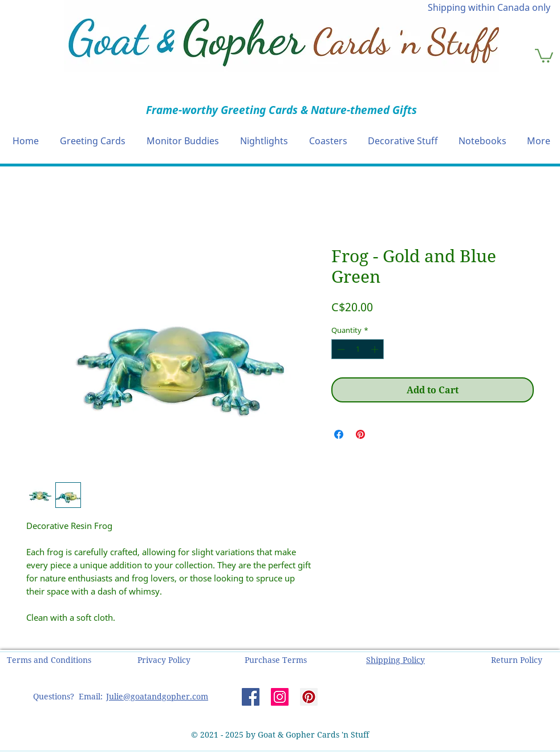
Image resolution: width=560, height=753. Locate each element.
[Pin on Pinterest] (360, 434)
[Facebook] (251, 697)
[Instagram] (280, 697)
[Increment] (376, 349)
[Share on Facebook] (339, 434)
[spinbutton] (358, 349)
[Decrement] (340, 349)
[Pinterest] (309, 697)
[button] (544, 55)
